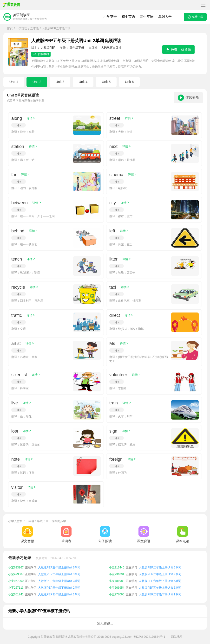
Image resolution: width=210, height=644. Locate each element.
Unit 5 (106, 82)
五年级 (34, 28)
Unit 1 (14, 82)
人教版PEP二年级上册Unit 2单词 (160, 574)
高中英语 (147, 17)
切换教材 (41, 54)
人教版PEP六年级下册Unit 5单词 (160, 581)
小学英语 (110, 17)
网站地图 (177, 637)
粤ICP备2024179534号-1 (149, 637)
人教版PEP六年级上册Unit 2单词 (59, 581)
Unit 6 (129, 82)
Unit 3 (60, 82)
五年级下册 (77, 48)
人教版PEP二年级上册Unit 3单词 (59, 574)
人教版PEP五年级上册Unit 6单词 (59, 567)
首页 (10, 28)
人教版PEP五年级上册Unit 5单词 (160, 588)
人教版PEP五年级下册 (56, 28)
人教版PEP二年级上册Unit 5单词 (160, 567)
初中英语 (128, 17)
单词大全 (165, 17)
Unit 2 (37, 82)
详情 (31, 118)
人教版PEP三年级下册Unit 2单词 (59, 588)
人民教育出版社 (111, 48)
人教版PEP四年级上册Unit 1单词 (59, 594)
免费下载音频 (178, 49)
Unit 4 (83, 82)
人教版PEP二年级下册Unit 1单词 (160, 594)
